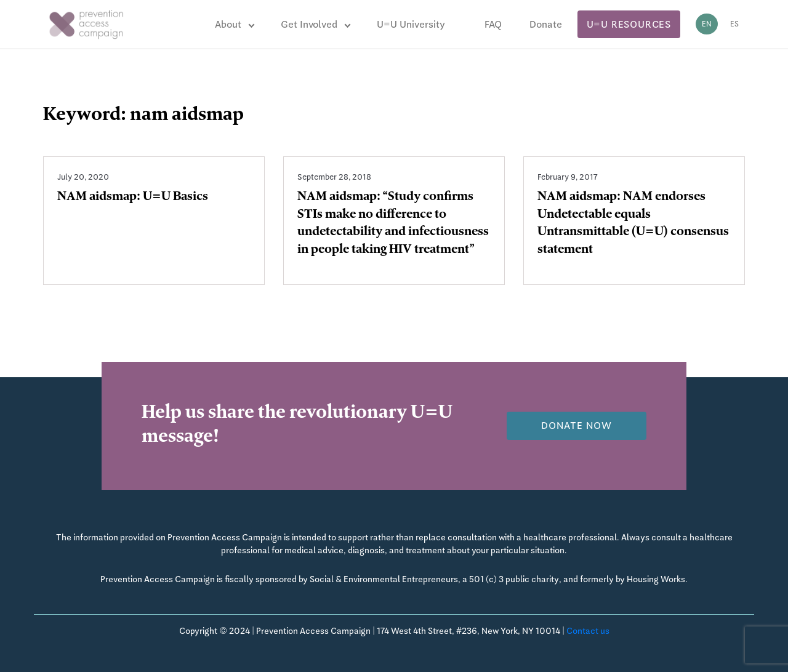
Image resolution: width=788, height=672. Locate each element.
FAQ (493, 24)
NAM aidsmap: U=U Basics (133, 198)
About (228, 24)
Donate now (577, 426)
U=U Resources (629, 24)
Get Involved (309, 24)
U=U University (411, 24)
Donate (546, 24)
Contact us (588, 631)
